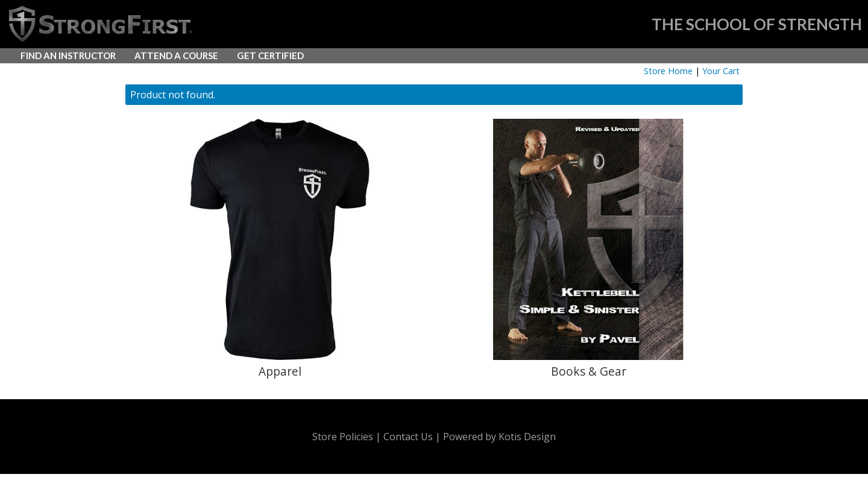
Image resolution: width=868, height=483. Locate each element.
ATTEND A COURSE (176, 55)
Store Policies (343, 437)
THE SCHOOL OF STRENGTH (757, 24)
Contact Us (408, 437)
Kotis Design (527, 437)
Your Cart (721, 71)
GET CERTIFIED (270, 55)
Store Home (668, 71)
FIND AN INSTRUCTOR (68, 55)
